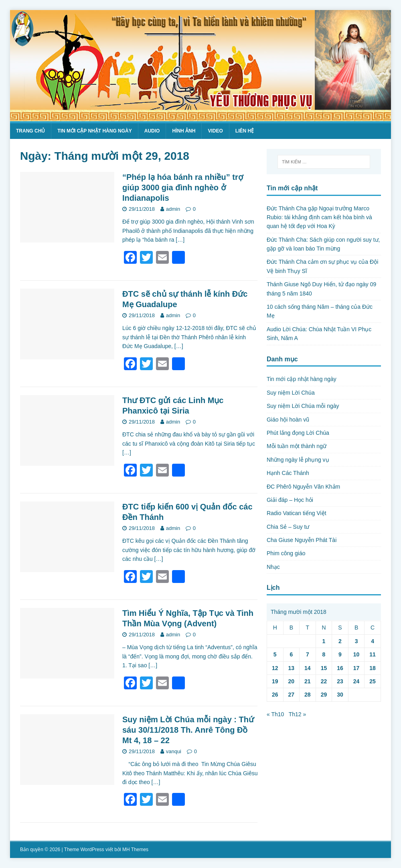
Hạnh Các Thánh (288, 473)
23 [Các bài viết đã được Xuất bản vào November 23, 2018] (340, 681)
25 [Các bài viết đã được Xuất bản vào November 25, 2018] (373, 681)
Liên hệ (245, 131)
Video (215, 131)
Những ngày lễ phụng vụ (298, 460)
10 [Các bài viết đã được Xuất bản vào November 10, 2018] (356, 654)
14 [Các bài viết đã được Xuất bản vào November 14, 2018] (308, 668)
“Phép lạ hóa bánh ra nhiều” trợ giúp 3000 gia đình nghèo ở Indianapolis (183, 187)
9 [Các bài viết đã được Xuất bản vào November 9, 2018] (340, 654)
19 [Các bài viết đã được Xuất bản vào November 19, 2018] (275, 681)
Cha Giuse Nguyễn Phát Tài (302, 540)
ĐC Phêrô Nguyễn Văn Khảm (303, 487)
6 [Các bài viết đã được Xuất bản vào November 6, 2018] (291, 654)
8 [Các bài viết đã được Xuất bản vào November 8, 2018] (324, 654)
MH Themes (135, 850)
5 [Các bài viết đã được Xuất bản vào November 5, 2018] (275, 654)
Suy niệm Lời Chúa (291, 393)
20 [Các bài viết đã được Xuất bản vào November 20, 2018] (292, 681)
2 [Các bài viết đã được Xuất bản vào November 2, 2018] (340, 641)
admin (173, 209)
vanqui (174, 751)
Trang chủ (30, 131)
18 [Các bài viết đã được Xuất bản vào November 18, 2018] (373, 668)
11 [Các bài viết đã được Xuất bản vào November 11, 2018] (373, 654)
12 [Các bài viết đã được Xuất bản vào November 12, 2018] (275, 668)
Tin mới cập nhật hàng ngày (94, 131)
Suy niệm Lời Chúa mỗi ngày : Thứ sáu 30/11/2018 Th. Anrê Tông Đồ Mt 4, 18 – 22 (188, 730)
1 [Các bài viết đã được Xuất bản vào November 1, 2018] (324, 641)
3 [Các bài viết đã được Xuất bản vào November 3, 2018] (356, 641)
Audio (152, 131)
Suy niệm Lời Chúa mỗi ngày (303, 406)
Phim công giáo (286, 553)
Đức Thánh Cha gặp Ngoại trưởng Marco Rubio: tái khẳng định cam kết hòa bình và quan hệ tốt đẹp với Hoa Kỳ (319, 217)
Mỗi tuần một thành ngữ (297, 446)
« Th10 (275, 714)
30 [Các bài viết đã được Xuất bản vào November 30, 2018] (340, 695)
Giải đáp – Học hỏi (290, 500)
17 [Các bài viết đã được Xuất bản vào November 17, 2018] (356, 668)
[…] (180, 240)
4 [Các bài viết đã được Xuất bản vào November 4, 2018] (373, 641)
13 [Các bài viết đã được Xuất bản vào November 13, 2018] (292, 668)
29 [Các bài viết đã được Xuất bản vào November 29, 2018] (324, 695)
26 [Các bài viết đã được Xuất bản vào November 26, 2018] (275, 695)
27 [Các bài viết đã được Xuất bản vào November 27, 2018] (292, 695)
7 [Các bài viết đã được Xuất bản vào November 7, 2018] (308, 654)
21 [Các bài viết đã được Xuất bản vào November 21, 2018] (308, 681)
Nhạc (273, 567)
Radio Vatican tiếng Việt (297, 513)
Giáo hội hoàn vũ (288, 420)
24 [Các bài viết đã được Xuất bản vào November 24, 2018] (356, 681)
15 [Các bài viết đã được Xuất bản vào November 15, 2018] (324, 668)
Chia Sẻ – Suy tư (288, 527)
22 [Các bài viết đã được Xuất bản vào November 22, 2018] (324, 681)
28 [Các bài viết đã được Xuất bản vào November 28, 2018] (308, 695)
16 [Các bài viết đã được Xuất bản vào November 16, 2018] (340, 668)
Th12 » (298, 714)
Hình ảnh (184, 131)
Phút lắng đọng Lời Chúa (298, 433)
